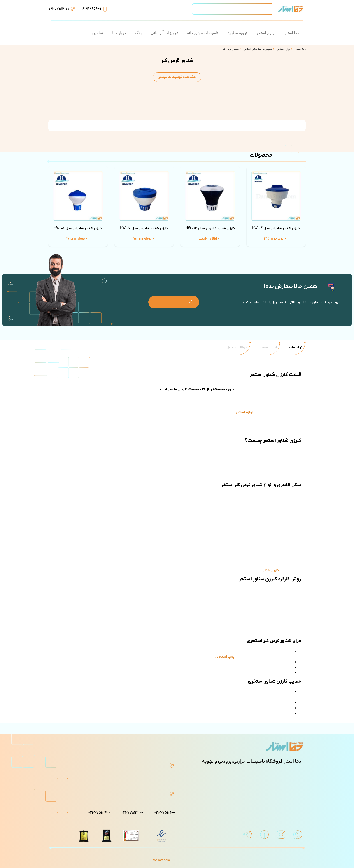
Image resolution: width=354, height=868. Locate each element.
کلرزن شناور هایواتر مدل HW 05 (78, 228)
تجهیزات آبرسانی (164, 33)
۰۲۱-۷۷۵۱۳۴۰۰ (99, 813)
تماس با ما (95, 33)
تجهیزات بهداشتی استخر (258, 49)
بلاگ (138, 33)
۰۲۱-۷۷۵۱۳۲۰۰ (132, 813)
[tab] (296, 348)
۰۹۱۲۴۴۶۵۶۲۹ (91, 9)
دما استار (292, 33)
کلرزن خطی (271, 570)
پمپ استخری (225, 657)
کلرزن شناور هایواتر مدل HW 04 (276, 228)
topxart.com (161, 860)
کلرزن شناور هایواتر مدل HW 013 (210, 228)
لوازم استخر (266, 33)
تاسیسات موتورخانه (203, 33)
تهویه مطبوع (237, 33)
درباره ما (119, 33)
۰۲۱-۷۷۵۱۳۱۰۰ (59, 9)
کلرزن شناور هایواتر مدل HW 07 (144, 228)
